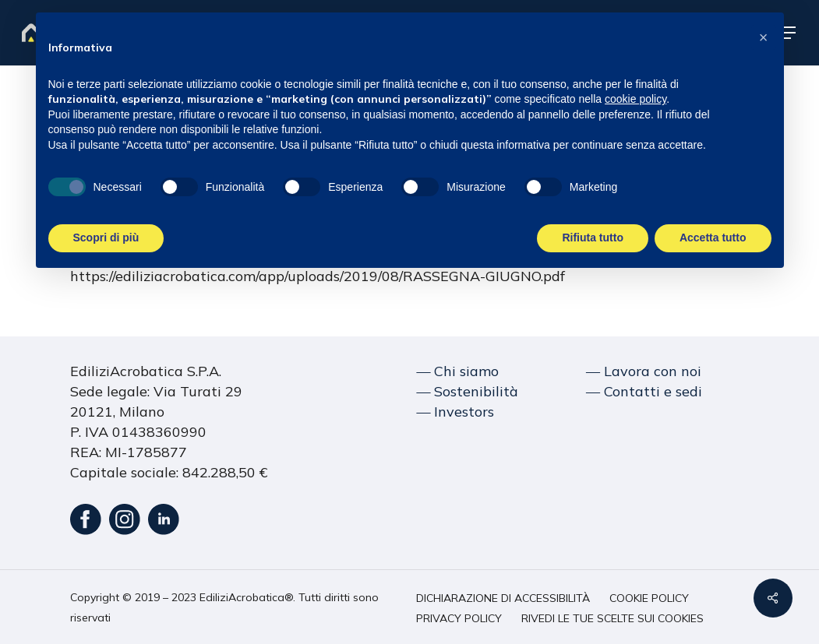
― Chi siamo (457, 371)
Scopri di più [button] (106, 238)
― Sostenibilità (467, 391)
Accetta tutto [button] (713, 238)
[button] (503, 598)
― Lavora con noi (644, 371)
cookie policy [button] (635, 99)
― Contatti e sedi (644, 391)
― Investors (455, 412)
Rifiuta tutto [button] (593, 238)
